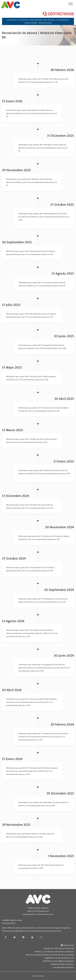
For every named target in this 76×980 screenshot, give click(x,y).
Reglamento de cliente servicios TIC (59, 958)
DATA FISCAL (67, 945)
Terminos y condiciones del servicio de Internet (54, 952)
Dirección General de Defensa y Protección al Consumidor (50, 955)
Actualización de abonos (63, 967)
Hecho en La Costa (38, 976)
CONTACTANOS (58, 14)
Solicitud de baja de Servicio (62, 964)
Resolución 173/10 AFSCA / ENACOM (59, 948)
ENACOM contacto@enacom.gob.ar (59, 961)
